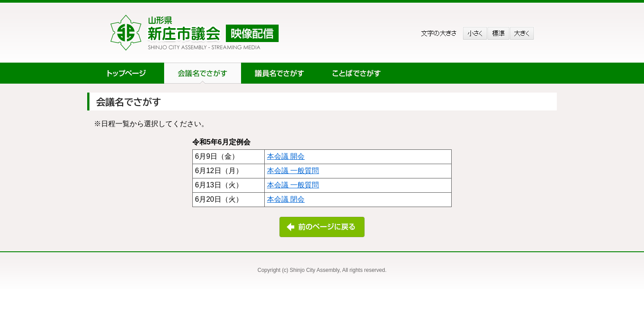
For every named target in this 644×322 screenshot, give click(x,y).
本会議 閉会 (286, 199)
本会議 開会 (286, 156)
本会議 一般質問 (293, 171)
